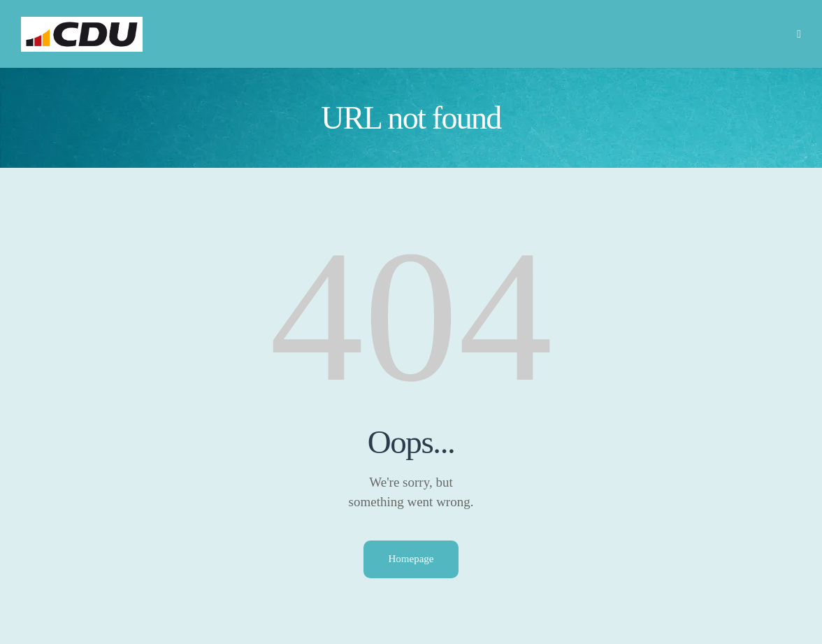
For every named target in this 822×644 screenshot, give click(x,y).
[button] (799, 34)
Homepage (411, 559)
